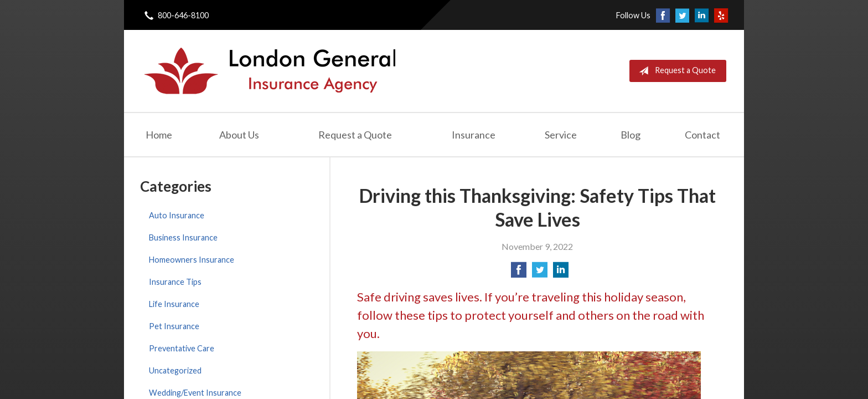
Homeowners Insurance (192, 260)
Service (561, 135)
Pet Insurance (174, 326)
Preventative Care (182, 348)
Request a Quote (675, 71)
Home (159, 135)
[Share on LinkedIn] (561, 273)
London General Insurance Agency (268, 71)
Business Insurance (183, 237)
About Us (239, 135)
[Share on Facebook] (519, 273)
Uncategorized (175, 370)
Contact (702, 135)
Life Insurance (174, 304)
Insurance (474, 135)
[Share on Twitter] (540, 273)
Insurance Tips (175, 282)
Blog (631, 135)
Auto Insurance (177, 215)
